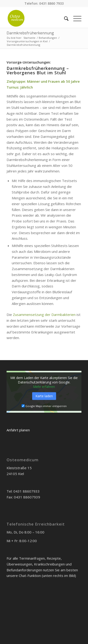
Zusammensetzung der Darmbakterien (44, 315)
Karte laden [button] (44, 396)
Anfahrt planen (18, 430)
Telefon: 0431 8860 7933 (44, 3)
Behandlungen (48, 38)
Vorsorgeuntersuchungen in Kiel (27, 41)
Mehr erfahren (44, 387)
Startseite (29, 38)
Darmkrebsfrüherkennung (30, 33)
